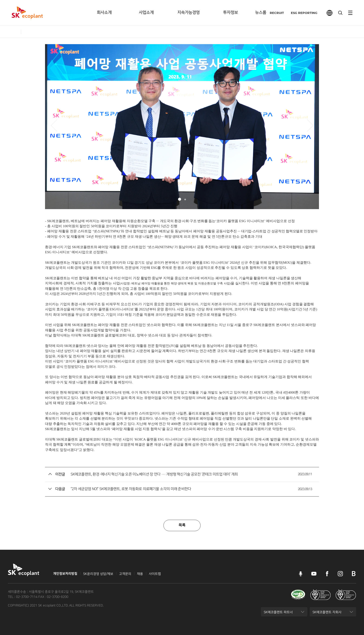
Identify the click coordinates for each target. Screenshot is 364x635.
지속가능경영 (188, 13)
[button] (54, 125)
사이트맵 (155, 574)
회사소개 (104, 13)
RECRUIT (274, 13)
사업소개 (146, 13)
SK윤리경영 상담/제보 (98, 574)
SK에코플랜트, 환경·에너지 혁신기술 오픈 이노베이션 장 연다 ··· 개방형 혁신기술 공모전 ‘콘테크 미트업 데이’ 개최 (154, 474)
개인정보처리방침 (65, 574)
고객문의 (125, 574)
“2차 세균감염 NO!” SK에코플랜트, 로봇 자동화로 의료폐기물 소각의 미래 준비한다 (131, 489)
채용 (140, 574)
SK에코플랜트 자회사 (327, 613)
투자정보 (231, 13)
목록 (182, 525)
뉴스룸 (261, 13)
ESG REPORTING (301, 13)
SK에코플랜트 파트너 (278, 613)
